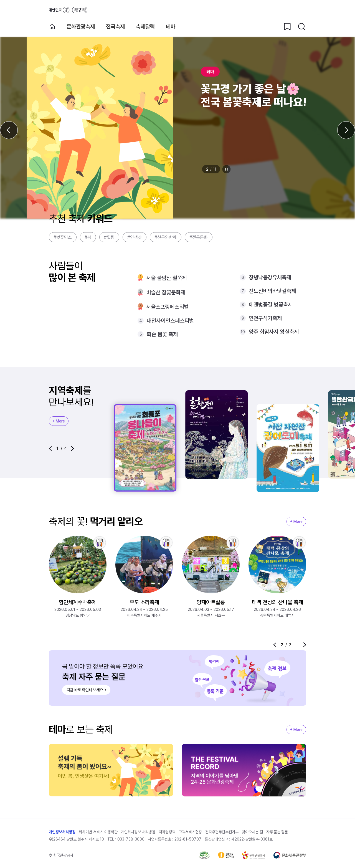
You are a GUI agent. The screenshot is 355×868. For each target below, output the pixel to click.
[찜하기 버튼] (287, 27)
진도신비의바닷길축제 (272, 291)
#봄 (88, 237)
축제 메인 (52, 27)
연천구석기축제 (265, 318)
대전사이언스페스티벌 (170, 321)
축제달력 (145, 27)
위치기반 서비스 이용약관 (98, 832)
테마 (171, 27)
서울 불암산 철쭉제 (166, 278)
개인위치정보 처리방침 (138, 832)
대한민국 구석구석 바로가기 (68, 10)
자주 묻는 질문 (277, 832)
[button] (50, 449)
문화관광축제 (81, 27)
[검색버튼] (302, 27)
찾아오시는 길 (252, 832)
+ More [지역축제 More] (59, 421)
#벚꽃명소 (63, 237)
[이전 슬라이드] (9, 130)
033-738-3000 (131, 840)
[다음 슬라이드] (346, 130)
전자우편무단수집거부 (222, 832)
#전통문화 (199, 237)
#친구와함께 (166, 237)
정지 (227, 169)
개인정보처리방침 (62, 832)
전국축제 (115, 27)
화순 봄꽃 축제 (162, 334)
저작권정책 (167, 832)
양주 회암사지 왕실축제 (274, 332)
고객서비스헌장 (190, 832)
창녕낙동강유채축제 (270, 277)
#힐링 (109, 237)
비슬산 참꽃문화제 (166, 292)
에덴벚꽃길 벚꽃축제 (271, 305)
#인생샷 (135, 237)
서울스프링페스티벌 (167, 307)
